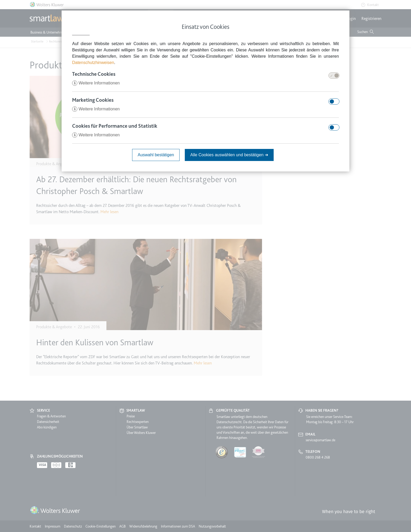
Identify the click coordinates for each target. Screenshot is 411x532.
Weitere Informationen (96, 83)
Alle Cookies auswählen (229, 155)
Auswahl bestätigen (156, 155)
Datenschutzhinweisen (93, 63)
